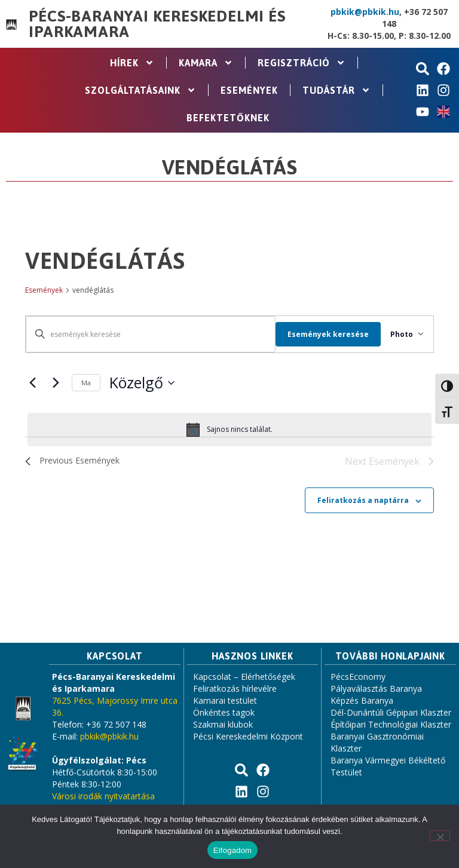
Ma (86, 383)
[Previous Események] (32, 383)
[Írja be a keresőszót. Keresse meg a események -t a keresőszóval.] (146, 334)
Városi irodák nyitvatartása (103, 797)
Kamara (206, 63)
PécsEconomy (358, 678)
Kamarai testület (225, 702)
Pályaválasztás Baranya (376, 690)
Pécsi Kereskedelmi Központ (248, 737)
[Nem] (440, 836)
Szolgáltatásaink (140, 90)
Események (249, 90)
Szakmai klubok (223, 726)
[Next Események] (56, 383)
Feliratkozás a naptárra (363, 501)
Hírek (132, 63)
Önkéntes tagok (224, 714)
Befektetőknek (228, 118)
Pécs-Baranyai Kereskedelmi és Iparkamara (157, 24)
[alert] (229, 430)
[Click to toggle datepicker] (142, 383)
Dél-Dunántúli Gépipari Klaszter (391, 714)
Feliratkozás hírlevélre (235, 690)
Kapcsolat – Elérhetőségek (244, 678)
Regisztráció (302, 63)
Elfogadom (232, 850)
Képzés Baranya (362, 702)
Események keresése (319, 334)
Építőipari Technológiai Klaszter (391, 726)
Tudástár (336, 90)
